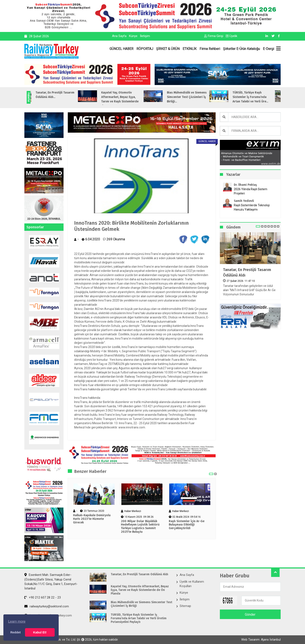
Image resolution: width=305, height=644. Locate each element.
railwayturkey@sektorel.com (47, 606)
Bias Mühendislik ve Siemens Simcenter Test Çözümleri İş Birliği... (194, 97)
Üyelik (232, 36)
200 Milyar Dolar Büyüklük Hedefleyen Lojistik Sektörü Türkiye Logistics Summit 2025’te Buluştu (140, 527)
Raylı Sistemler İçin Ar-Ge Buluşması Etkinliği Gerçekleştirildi (187, 525)
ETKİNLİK (190, 49)
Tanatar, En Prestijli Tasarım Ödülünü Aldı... (62, 95)
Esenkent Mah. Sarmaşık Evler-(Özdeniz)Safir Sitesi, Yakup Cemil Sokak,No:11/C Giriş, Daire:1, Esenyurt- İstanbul (51, 582)
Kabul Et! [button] (40, 632)
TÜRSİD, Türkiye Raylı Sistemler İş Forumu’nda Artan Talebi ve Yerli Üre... (257, 97)
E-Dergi (268, 49)
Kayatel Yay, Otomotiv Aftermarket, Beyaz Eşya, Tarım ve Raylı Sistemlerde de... (127, 99)
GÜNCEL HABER (121, 49)
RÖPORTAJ (145, 49)
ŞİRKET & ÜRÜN (168, 49)
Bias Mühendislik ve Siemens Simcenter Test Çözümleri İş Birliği (141, 604)
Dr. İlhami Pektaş (245, 185)
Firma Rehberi (210, 49)
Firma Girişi (214, 36)
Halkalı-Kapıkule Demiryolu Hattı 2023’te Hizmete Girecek (92, 519)
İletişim (145, 36)
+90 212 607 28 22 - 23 (43, 597)
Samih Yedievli (244, 201)
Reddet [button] (16, 632)
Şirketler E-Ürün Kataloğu (241, 49)
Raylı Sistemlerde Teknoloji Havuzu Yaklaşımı (252, 207)
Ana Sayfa (119, 36)
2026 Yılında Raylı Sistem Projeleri (251, 191)
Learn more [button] (17, 621)
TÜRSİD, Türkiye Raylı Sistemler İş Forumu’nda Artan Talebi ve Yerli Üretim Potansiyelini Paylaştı (139, 618)
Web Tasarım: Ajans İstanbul (261, 640)
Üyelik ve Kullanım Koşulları (192, 584)
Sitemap (185, 606)
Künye (133, 36)
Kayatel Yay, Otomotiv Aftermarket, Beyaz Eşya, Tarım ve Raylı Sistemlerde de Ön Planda (140, 590)
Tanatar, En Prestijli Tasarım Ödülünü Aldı (247, 272)
